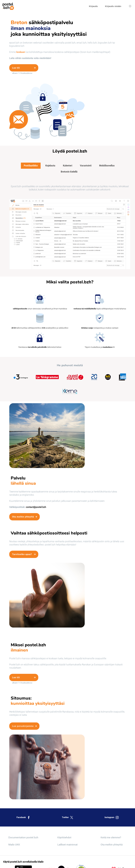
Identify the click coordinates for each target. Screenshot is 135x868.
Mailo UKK (14, 845)
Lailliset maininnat (67, 845)
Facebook (23, 817)
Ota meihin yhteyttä (112, 845)
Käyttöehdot (64, 837)
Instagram (112, 817)
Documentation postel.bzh (23, 837)
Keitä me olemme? (111, 837)
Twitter (67, 817)
